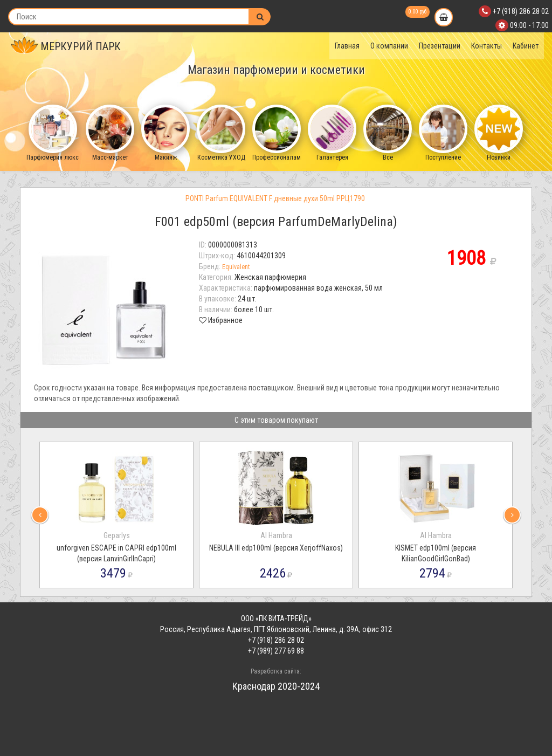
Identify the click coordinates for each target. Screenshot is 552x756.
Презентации (440, 46)
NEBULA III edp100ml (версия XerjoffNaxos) (276, 548)
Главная (347, 46)
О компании (389, 46)
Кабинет (526, 46)
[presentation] (40, 515)
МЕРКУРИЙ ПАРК (66, 46)
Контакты (487, 46)
